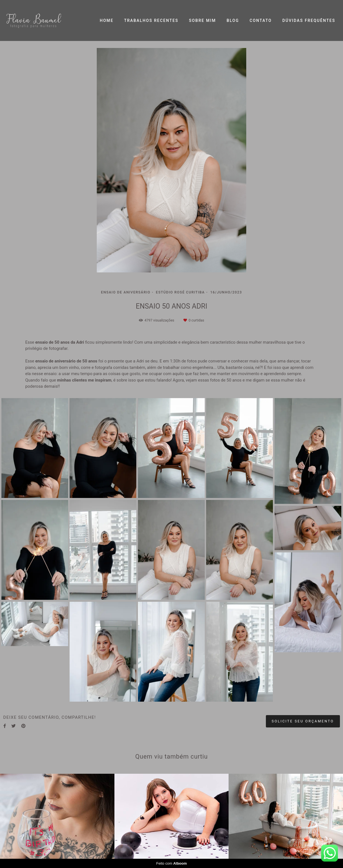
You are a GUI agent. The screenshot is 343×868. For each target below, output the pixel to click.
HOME (107, 20)
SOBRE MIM (202, 20)
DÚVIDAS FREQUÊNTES (309, 20)
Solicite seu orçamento (303, 721)
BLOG (233, 20)
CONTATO (261, 20)
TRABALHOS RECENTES (151, 20)
